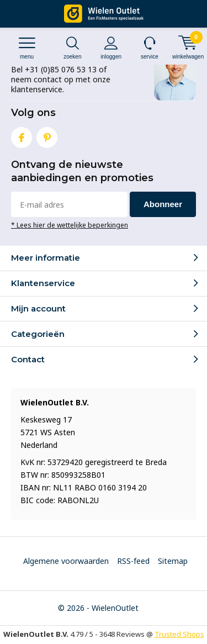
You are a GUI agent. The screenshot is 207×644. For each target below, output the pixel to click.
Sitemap (173, 561)
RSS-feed (133, 561)
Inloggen (111, 48)
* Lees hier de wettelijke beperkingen (70, 225)
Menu (27, 48)
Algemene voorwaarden (66, 561)
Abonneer (163, 204)
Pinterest (47, 135)
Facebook (22, 135)
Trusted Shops (179, 634)
